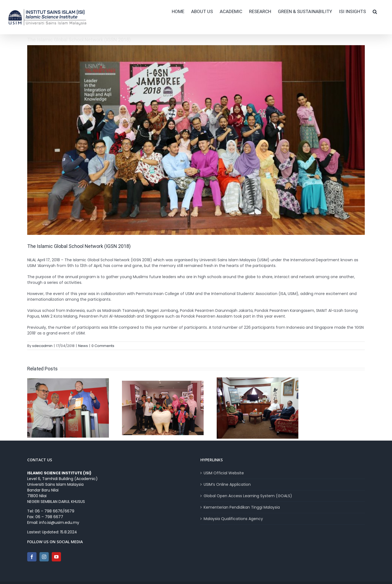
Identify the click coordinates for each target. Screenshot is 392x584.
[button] (375, 11)
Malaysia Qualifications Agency (233, 519)
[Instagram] (44, 557)
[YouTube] (56, 557)
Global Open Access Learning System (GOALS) (248, 496)
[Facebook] (32, 557)
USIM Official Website (224, 473)
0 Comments (103, 346)
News (83, 346)
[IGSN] (196, 140)
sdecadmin (42, 346)
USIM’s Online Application (227, 484)
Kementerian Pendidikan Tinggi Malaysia (242, 507)
